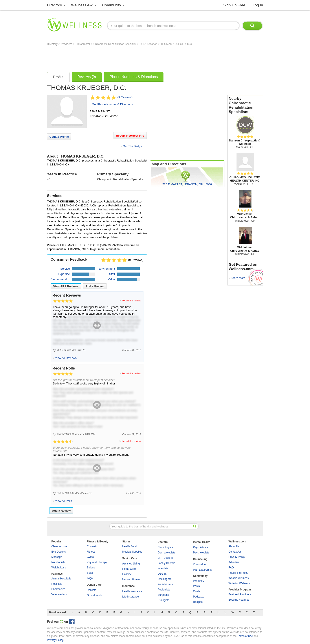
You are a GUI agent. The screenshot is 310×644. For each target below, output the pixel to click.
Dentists (92, 590)
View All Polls (63, 501)
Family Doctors (167, 563)
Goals (197, 591)
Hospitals (57, 584)
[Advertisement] (127, 58)
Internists (163, 568)
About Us (234, 546)
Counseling (200, 559)
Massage (57, 557)
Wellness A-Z (82, 5)
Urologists (164, 600)
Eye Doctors (59, 552)
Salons (91, 568)
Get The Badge (132, 146)
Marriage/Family (203, 570)
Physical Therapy (97, 562)
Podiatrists (164, 590)
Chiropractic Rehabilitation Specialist (115, 44)
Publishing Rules (238, 573)
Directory (55, 5)
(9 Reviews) (125, 97)
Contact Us (235, 552)
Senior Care (130, 558)
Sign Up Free (234, 5)
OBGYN (162, 574)
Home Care (129, 569)
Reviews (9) (87, 77)
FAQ (231, 568)
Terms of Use (245, 636)
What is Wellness (239, 578)
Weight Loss (59, 568)
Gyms (90, 557)
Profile (58, 77)
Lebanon (152, 44)
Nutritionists (58, 562)
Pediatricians (165, 584)
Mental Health (202, 542)
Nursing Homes (131, 579)
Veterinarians (59, 594)
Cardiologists (165, 547)
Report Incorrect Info (130, 136)
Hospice (127, 574)
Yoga (90, 578)
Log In (258, 5)
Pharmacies (58, 589)
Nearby (245, 105)
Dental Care (94, 585)
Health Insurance (132, 591)
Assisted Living (131, 564)
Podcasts (199, 597)
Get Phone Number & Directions (112, 104)
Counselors (200, 564)
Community (112, 5)
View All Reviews (66, 286)
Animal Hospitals (61, 579)
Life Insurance (131, 597)
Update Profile (59, 137)
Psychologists (201, 553)
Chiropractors (59, 546)
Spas (90, 573)
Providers (67, 44)
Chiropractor (83, 44)
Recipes (198, 602)
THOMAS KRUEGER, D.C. (177, 44)
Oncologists (165, 579)
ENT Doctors (165, 558)
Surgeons (163, 595)
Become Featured (239, 600)
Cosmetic (92, 546)
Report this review (131, 301)
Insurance (129, 586)
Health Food (129, 546)
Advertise (234, 562)
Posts (196, 586)
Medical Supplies (132, 552)
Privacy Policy (237, 557)
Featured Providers (240, 594)
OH (142, 44)
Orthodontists (95, 595)
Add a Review (95, 286)
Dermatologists (167, 553)
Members (199, 581)
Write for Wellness (239, 583)
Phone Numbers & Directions (134, 77)
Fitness (91, 552)
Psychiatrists (201, 547)
